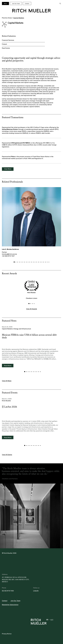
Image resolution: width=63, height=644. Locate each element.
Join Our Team (16, 4)
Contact (27, 4)
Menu (5, 4)
